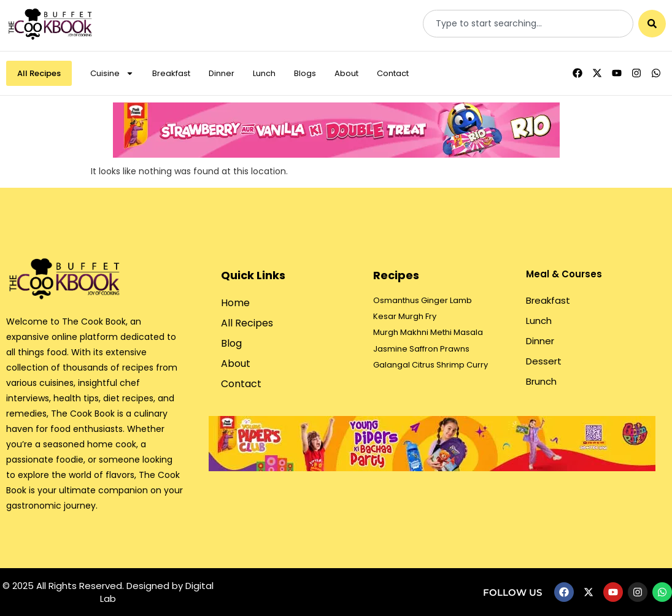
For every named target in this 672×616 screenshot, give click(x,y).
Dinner (222, 73)
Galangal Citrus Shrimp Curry (431, 365)
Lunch (264, 73)
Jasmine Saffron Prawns (421, 349)
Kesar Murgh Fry (405, 316)
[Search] (652, 24)
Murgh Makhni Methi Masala (428, 332)
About (346, 73)
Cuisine (112, 73)
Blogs (305, 73)
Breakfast (171, 73)
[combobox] (528, 24)
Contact (393, 73)
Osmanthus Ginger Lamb (423, 300)
